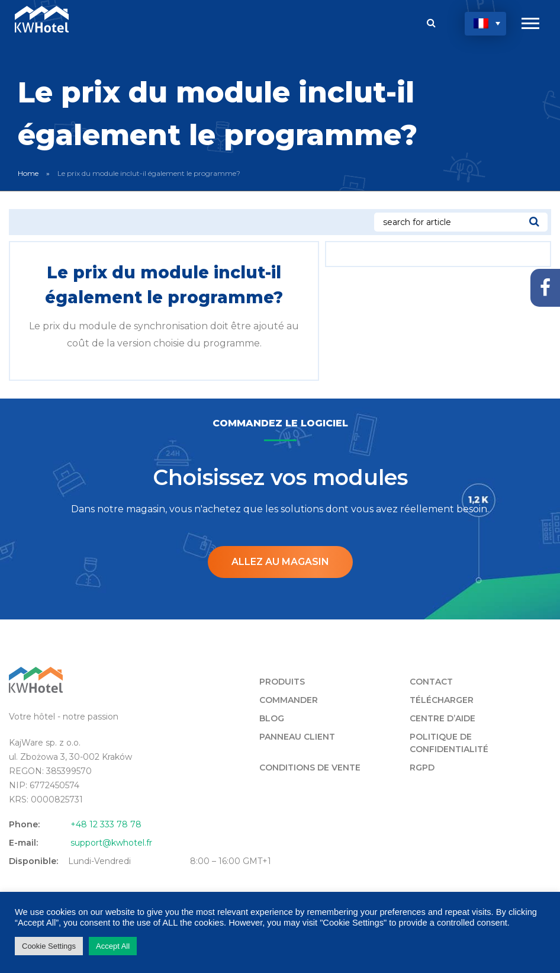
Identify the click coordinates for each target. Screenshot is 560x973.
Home (28, 173)
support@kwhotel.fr (111, 843)
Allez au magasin (280, 562)
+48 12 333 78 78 (106, 824)
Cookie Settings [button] (49, 946)
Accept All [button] (113, 946)
